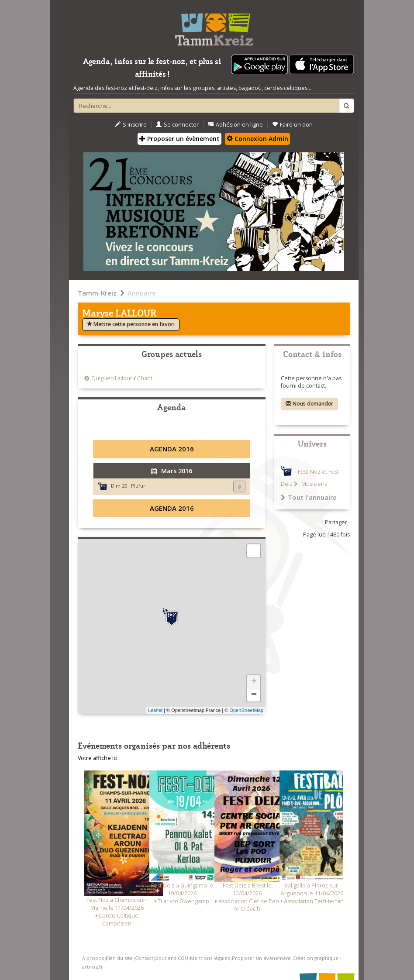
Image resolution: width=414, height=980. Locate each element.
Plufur (138, 486)
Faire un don (292, 125)
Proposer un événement (261, 958)
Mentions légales (210, 958)
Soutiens (166, 958)
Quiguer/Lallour (112, 378)
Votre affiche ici (98, 758)
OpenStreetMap (246, 710)
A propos (93, 958)
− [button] (254, 695)
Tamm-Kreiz (97, 293)
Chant (145, 378)
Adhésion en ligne (235, 125)
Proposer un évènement (179, 139)
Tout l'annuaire (309, 497)
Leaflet (155, 710)
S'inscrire (131, 125)
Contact (144, 958)
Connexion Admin (257, 139)
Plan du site (119, 958)
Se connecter (177, 125)
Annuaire (142, 293)
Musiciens (314, 484)
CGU (183, 958)
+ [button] (254, 682)
